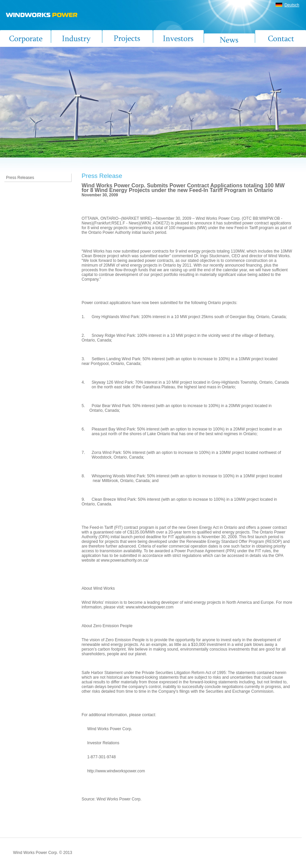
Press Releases (20, 178)
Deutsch (292, 5)
